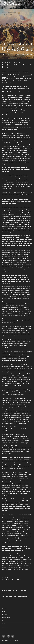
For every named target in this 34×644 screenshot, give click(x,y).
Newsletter (5, 627)
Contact (4, 624)
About (4, 608)
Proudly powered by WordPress (10, 640)
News (6, 577)
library (19, 580)
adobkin (19, 62)
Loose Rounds (6, 618)
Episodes (5, 615)
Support (4, 621)
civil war (7, 580)
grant (13, 580)
